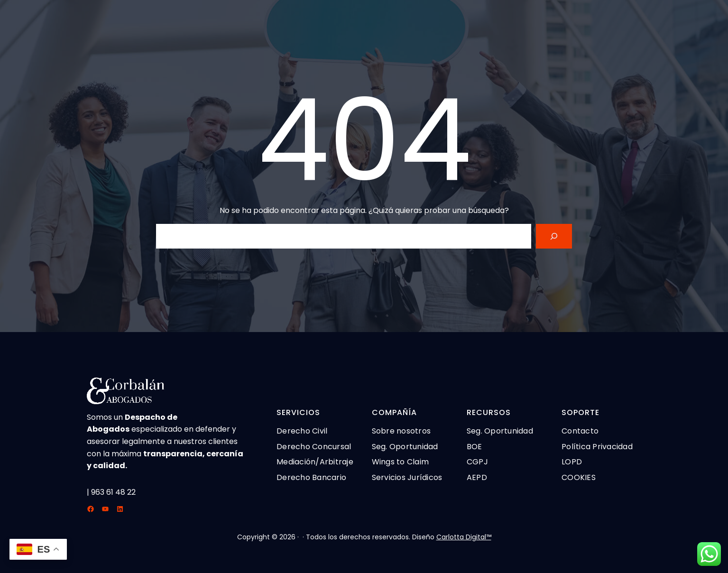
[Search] (554, 236)
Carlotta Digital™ (464, 537)
